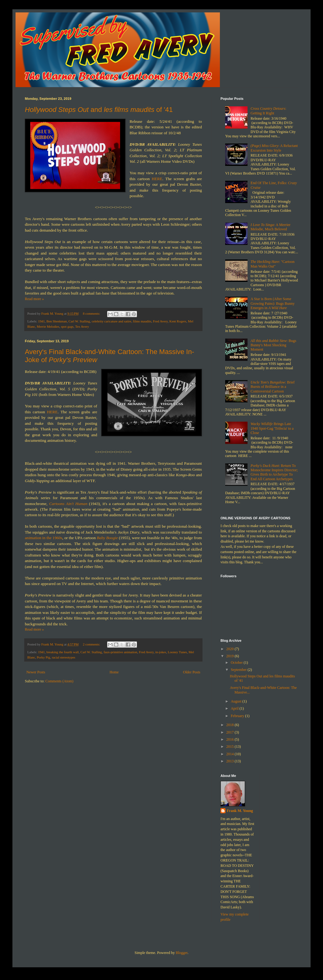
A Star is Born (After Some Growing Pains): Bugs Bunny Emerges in (273, 303)
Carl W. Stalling (79, 321)
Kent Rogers (178, 321)
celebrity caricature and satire (111, 321)
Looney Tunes (177, 652)
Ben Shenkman (57, 321)
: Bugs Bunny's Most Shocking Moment (273, 345)
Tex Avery (82, 326)
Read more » (34, 299)
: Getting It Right (268, 111)
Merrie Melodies (48, 326)
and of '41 (99, 110)
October (237, 663)
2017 (231, 732)
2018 (231, 725)
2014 (231, 754)
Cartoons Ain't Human (68, 504)
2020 (231, 649)
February (238, 716)
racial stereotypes (64, 657)
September (239, 670)
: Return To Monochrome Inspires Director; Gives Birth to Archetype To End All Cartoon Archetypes (274, 472)
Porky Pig (44, 657)
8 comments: (92, 313)
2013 (231, 761)
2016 (231, 739)
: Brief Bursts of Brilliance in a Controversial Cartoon (273, 387)
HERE (157, 179)
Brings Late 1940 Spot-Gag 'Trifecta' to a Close (272, 428)
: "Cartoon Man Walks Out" (273, 264)
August (237, 701)
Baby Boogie (107, 538)
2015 (231, 747)
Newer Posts (36, 672)
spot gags (67, 326)
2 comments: (92, 644)
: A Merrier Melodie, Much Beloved (271, 227)
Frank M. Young (240, 811)
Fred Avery (160, 321)
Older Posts (192, 672)
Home (114, 672)
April (235, 708)
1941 (41, 321)
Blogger (182, 953)
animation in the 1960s (44, 538)
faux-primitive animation (121, 652)
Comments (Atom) (59, 681)
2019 (231, 656)
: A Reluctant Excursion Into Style (274, 148)
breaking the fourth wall (62, 652)
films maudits (142, 321)
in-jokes (161, 652)
